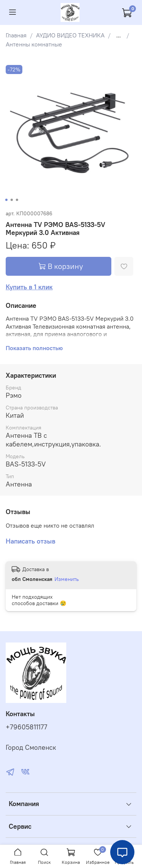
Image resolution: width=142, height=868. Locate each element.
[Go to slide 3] (17, 200)
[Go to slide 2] (11, 200)
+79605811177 (27, 727)
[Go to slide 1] (6, 200)
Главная (16, 35)
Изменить (67, 579)
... (119, 35)
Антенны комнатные (34, 44)
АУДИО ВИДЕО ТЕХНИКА (70, 35)
